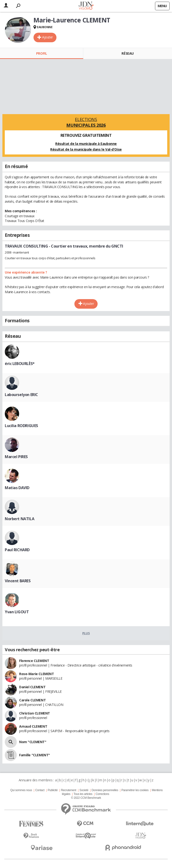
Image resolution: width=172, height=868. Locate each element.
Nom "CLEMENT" (33, 742)
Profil (42, 53)
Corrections (102, 794)
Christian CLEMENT (35, 713)
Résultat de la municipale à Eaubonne (86, 144)
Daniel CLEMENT (32, 687)
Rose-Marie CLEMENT (36, 674)
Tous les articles (83, 794)
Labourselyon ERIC (21, 395)
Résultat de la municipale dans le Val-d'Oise (86, 149)
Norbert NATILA (19, 519)
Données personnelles (105, 790)
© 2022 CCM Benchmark (86, 798)
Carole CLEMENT (32, 700)
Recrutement (68, 790)
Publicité (53, 790)
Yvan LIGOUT (17, 612)
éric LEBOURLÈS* (20, 364)
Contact (40, 790)
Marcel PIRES (16, 457)
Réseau (128, 53)
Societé (84, 790)
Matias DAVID (17, 488)
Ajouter (47, 37)
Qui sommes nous (21, 790)
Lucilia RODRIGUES (21, 426)
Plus (86, 633)
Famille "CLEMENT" (35, 755)
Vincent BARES (18, 581)
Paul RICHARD (17, 550)
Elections (86, 122)
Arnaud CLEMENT (33, 726)
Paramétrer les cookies (135, 790)
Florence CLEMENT (34, 661)
